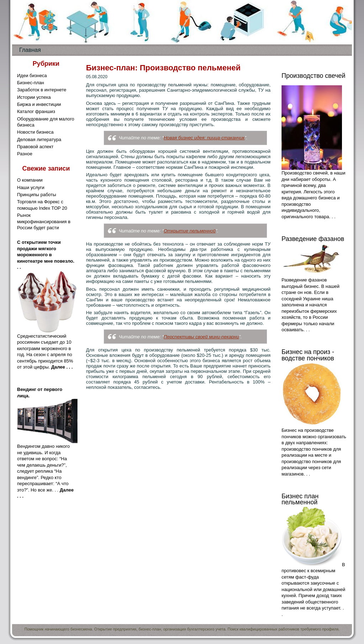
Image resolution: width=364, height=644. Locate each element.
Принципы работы (37, 195)
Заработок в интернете (42, 90)
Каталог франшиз (36, 111)
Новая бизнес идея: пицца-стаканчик (204, 138)
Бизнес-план (31, 83)
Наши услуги (31, 187)
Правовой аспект (35, 147)
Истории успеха (34, 97)
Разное (25, 154)
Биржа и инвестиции (39, 104)
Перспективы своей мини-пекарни (201, 337)
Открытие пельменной (189, 231)
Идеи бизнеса (32, 76)
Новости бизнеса (35, 132)
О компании (30, 180)
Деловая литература (39, 139)
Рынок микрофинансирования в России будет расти (44, 221)
